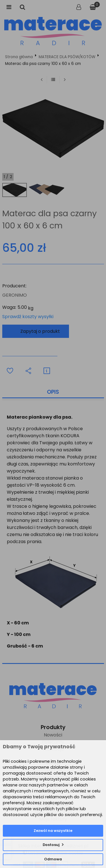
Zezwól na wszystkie (53, 831)
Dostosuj (51, 845)
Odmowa (53, 859)
